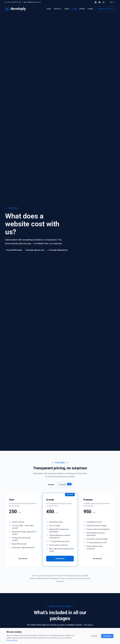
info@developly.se (32, 2)
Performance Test (105, 9)
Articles (82, 9)
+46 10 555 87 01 (13, 2)
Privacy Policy (12, 640)
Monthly (51, 485)
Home (49, 9)
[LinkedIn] (96, 2)
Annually (66, 484)
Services (58, 9)
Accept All (107, 636)
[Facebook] (100, 2)
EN (112, 2)
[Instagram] (104, 2)
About (67, 9)
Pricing (74, 9)
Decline (94, 636)
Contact (90, 9)
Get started (23, 559)
